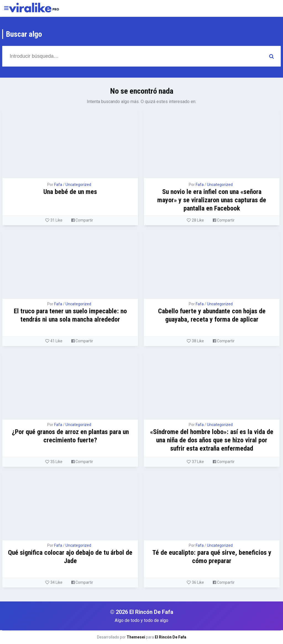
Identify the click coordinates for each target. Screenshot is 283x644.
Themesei (136, 637)
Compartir (82, 220)
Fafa (58, 185)
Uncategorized (78, 185)
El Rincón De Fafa (171, 637)
